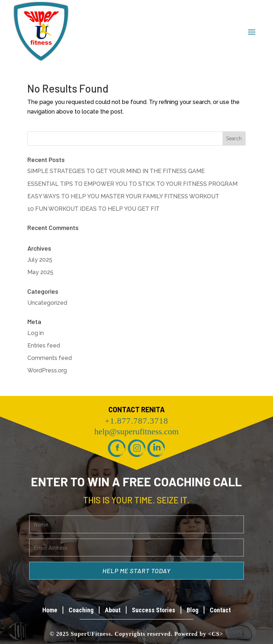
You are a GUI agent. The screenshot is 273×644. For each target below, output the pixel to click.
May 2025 (40, 272)
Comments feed (50, 358)
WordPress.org (47, 370)
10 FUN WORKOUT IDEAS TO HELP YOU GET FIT (93, 209)
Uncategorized (47, 303)
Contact (220, 610)
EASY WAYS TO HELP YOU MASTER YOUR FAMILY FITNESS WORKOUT (123, 196)
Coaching (81, 610)
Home (50, 610)
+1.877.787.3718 (137, 421)
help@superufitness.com (136, 431)
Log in (36, 333)
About (113, 610)
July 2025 (40, 260)
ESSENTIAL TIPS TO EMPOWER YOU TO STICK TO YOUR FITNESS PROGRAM (132, 184)
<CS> (216, 634)
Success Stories (154, 610)
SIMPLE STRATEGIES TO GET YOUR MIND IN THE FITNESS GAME (116, 171)
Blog (192, 610)
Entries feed (44, 345)
